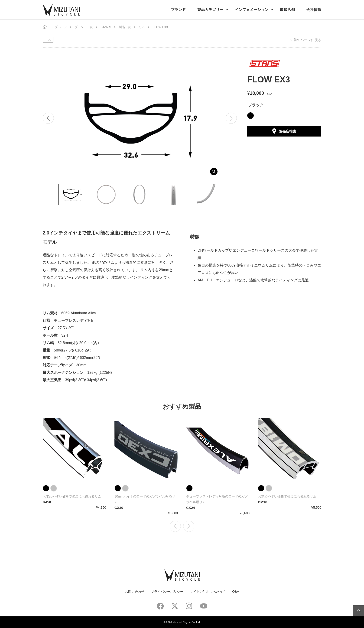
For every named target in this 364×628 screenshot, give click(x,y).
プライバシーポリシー (167, 592)
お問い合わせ (135, 592)
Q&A (236, 592)
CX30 (119, 508)
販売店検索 (288, 131)
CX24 (191, 508)
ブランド (178, 10)
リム (142, 27)
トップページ (58, 27)
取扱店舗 (287, 10)
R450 (47, 502)
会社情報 (314, 10)
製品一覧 (125, 27)
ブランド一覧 (84, 27)
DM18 (263, 502)
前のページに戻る (307, 40)
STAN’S (106, 27)
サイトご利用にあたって (208, 592)
